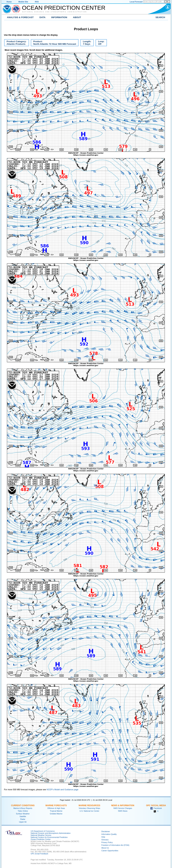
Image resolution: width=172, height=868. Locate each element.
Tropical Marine (56, 811)
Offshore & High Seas (56, 808)
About (77, 17)
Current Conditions (23, 805)
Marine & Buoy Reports (23, 808)
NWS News (123, 811)
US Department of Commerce (43, 831)
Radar (23, 819)
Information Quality (109, 834)
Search (160, 17)
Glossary (105, 840)
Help (103, 837)
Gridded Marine (56, 814)
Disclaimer (106, 831)
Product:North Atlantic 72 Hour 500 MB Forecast (53, 43)
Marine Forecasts (56, 805)
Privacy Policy (107, 842)
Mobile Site (23, 2)
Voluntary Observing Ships (90, 808)
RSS (37, 2)
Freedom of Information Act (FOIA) (115, 845)
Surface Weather (23, 814)
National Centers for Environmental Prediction (49, 837)
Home (9, 2)
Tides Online (23, 811)
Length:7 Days (86, 43)
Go (167, 2)
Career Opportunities (110, 851)
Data (42, 17)
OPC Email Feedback (39, 854)
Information (59, 17)
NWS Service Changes (123, 808)
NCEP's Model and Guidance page (63, 790)
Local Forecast (136, 2)
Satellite (23, 816)
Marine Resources (89, 805)
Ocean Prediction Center (64, 8)
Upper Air (23, 822)
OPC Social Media (156, 805)
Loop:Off (100, 43)
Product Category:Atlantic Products (15, 43)
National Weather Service (41, 835)
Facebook (156, 808)
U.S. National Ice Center (89, 811)
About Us (105, 848)
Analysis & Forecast (20, 17)
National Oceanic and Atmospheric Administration (55, 12)
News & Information (123, 805)
